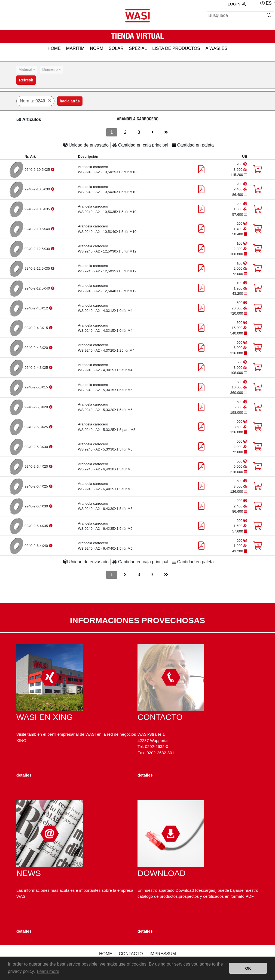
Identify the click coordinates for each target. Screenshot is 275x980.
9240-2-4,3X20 (37, 348)
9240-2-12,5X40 (38, 288)
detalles (24, 775)
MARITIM (75, 48)
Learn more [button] (48, 971)
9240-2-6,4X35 (37, 526)
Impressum (163, 954)
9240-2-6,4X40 (37, 546)
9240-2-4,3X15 (37, 328)
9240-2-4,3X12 (37, 308)
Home (106, 954)
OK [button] (248, 968)
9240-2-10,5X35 (38, 209)
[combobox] (27, 70)
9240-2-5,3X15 (37, 387)
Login (237, 4)
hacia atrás (70, 101)
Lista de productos (176, 48)
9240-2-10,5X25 (38, 170)
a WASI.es (216, 48)
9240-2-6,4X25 (37, 486)
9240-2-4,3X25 (37, 368)
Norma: (35, 101)
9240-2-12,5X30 (38, 249)
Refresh (26, 80)
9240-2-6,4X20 (37, 466)
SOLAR (116, 48)
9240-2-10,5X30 (38, 189)
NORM (97, 48)
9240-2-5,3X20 (37, 407)
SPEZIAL (138, 48)
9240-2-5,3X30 (37, 447)
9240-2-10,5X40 (38, 229)
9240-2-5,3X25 (37, 427)
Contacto (131, 954)
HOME (54, 48)
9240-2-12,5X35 (38, 268)
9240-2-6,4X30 (37, 506)
